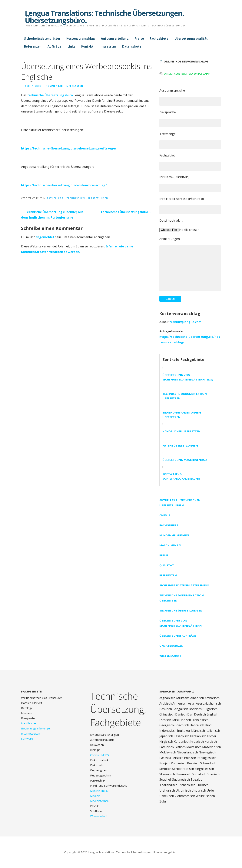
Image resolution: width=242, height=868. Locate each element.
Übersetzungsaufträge (178, 635)
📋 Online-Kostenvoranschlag (184, 61)
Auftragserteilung (115, 39)
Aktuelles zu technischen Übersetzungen (78, 198)
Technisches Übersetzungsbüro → (126, 212)
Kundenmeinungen (174, 535)
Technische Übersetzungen (181, 610)
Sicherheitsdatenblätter (42, 39)
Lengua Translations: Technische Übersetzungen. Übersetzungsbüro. (104, 17)
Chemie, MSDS (99, 755)
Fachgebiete (159, 39)
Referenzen (33, 46)
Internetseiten (31, 733)
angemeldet (45, 237)
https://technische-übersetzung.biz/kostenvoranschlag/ (64, 185)
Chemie (165, 515)
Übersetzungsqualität (191, 39)
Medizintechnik (100, 801)
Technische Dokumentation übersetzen (185, 396)
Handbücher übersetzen (181, 431)
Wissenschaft (170, 655)
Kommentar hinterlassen (65, 86)
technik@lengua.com (185, 322)
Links (71, 46)
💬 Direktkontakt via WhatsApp (184, 74)
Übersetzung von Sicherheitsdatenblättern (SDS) (188, 377)
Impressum (108, 46)
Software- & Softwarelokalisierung (181, 476)
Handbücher (29, 723)
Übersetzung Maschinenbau (185, 460)
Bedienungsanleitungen (36, 728)
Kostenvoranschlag (81, 39)
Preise (139, 39)
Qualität (167, 565)
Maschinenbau (171, 545)
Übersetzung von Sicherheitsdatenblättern (181, 623)
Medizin (95, 796)
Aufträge (55, 46)
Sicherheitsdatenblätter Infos (184, 585)
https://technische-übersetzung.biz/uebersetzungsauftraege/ (69, 148)
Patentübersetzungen (180, 445)
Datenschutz (132, 46)
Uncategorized (171, 645)
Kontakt (87, 46)
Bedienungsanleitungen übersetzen (182, 415)
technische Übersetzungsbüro (50, 95)
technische (33, 86)
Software (27, 739)
